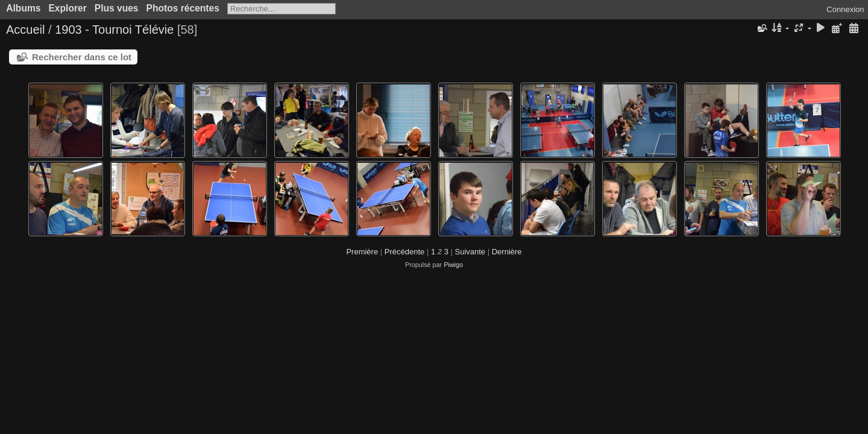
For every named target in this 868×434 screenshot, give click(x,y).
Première (362, 252)
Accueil (25, 30)
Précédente (405, 252)
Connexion (845, 9)
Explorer (67, 8)
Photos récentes (183, 8)
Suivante (470, 252)
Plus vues (117, 8)
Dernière (507, 252)
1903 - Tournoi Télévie (114, 30)
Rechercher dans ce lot (82, 57)
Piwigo (453, 265)
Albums (23, 8)
